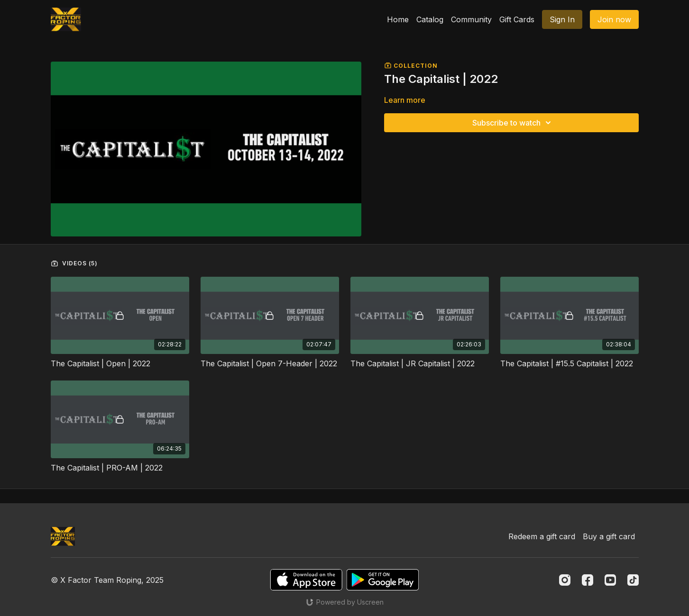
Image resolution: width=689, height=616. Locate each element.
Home (398, 19)
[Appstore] (306, 580)
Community (471, 19)
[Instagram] (565, 580)
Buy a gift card (609, 536)
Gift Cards (517, 19)
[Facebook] (588, 580)
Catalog (430, 19)
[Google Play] (383, 580)
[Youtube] (610, 580)
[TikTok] (633, 580)
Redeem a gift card (542, 536)
